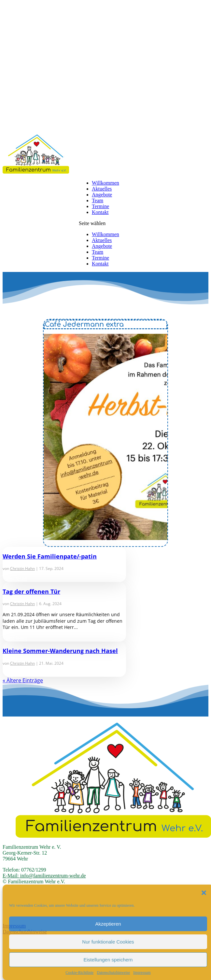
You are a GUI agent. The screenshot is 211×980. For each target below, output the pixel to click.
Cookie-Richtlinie (79, 973)
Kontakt (100, 212)
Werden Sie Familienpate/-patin (50, 556)
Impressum (142, 973)
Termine (100, 206)
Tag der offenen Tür (31, 591)
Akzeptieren (108, 924)
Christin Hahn (22, 568)
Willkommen (105, 183)
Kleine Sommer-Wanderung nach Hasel (60, 651)
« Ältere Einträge (23, 680)
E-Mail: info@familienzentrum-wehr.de (44, 876)
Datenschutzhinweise (113, 973)
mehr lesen (15, 579)
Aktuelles (102, 189)
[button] (204, 893)
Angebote (102, 195)
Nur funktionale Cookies (108, 942)
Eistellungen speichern (108, 960)
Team (98, 200)
